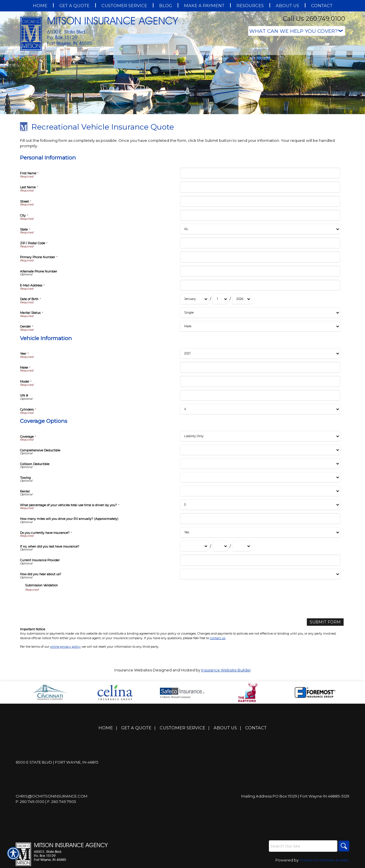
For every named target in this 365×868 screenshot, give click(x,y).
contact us (218, 638)
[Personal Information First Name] (260, 173)
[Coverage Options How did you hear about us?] (260, 574)
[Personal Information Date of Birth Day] (220, 299)
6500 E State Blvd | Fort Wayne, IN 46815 (57, 762)
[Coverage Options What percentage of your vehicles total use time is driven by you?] (260, 505)
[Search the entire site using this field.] (302, 846)
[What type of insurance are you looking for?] (297, 31)
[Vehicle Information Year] (260, 354)
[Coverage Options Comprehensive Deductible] (260, 450)
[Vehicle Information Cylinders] (260, 409)
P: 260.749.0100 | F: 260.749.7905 (46, 802)
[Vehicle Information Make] (260, 367)
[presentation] (68, 603)
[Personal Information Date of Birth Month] (194, 299)
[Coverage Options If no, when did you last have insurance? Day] (220, 546)
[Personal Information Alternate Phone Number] (260, 271)
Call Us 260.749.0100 (314, 19)
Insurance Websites (133, 670)
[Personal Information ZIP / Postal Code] (260, 243)
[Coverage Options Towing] (260, 477)
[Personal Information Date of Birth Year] (242, 299)
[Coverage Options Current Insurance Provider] (260, 560)
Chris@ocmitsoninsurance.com (52, 796)
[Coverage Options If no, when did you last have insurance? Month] (194, 546)
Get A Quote (136, 728)
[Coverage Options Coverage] (260, 436)
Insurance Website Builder (226, 670)
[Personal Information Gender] (260, 326)
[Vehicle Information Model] (260, 381)
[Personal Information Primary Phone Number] (260, 257)
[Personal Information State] (260, 229)
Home (106, 728)
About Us (225, 728)
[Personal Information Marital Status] (260, 313)
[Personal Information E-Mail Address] (260, 285)
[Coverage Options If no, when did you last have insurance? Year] (242, 546)
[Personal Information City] (260, 215)
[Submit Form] (327, 622)
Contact (256, 728)
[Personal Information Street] (260, 201)
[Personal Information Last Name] (260, 187)
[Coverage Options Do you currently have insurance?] (260, 532)
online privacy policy (65, 646)
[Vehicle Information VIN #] (260, 395)
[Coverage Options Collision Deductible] (260, 464)
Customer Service (182, 728)
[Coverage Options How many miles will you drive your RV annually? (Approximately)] (260, 519)
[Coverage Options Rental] (260, 491)
